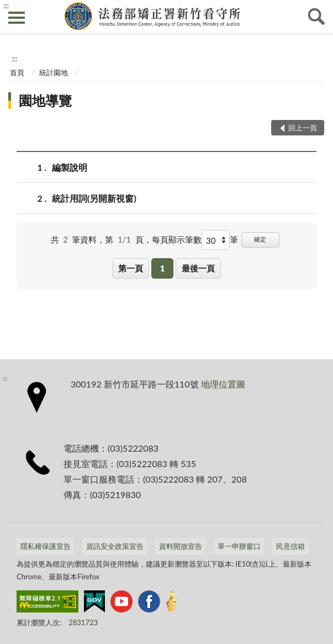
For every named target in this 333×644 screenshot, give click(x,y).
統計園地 (54, 72)
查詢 (316, 17)
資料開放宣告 (181, 546)
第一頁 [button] (131, 268)
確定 (260, 239)
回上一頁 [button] (303, 128)
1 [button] (163, 268)
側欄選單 (17, 18)
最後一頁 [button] (198, 268)
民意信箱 (290, 546)
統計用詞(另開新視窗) (94, 198)
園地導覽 (45, 100)
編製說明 (70, 167)
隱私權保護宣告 (46, 546)
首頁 (17, 72)
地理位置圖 (223, 384)
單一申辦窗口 (239, 546)
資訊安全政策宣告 (115, 546)
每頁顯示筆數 (177, 239)
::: (6, 6)
